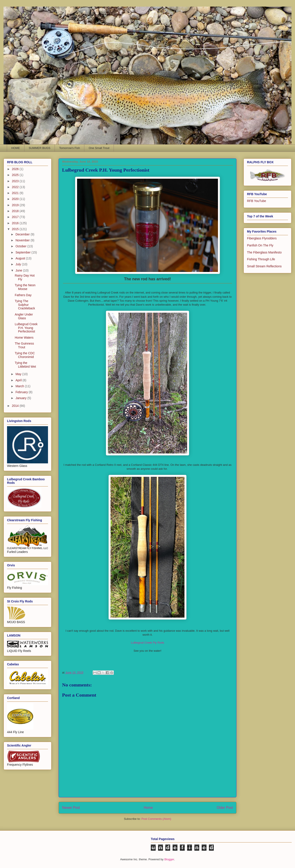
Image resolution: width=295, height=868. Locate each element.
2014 (16, 406)
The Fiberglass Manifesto (264, 252)
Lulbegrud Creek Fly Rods (147, 643)
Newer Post (71, 808)
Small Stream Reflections (264, 266)
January (21, 398)
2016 (16, 223)
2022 (16, 187)
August (21, 258)
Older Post (225, 808)
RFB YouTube (257, 201)
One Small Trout (99, 148)
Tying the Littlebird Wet (25, 365)
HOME (16, 148)
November (23, 240)
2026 (16, 169)
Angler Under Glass (24, 316)
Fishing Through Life (261, 259)
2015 (16, 229)
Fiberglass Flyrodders (262, 238)
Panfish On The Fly (260, 245)
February (22, 392)
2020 (16, 199)
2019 (16, 205)
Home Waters (24, 338)
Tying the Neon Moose (25, 287)
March (20, 386)
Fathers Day (23, 295)
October (21, 246)
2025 (16, 175)
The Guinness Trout (24, 345)
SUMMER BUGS (40, 148)
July (19, 264)
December (23, 234)
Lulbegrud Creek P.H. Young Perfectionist (26, 328)
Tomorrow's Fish (70, 148)
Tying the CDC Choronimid (25, 355)
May (19, 374)
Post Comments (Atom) (156, 819)
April (19, 380)
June (19, 270)
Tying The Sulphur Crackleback (25, 305)
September (23, 252)
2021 (16, 193)
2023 (16, 181)
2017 (16, 217)
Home (148, 808)
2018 (16, 211)
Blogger (169, 859)
